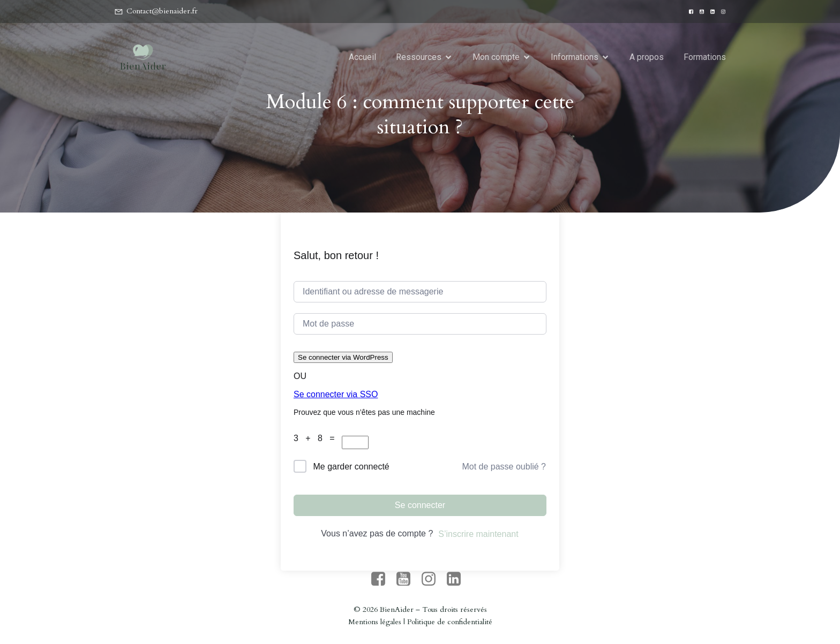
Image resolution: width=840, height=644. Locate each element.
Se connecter (420, 505)
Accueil (362, 57)
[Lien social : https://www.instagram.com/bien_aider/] (721, 12)
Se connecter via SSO (336, 394)
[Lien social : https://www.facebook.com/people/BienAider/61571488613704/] (688, 12)
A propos (647, 57)
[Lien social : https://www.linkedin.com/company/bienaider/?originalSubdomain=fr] (710, 12)
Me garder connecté (351, 467)
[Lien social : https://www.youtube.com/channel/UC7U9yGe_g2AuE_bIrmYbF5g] (699, 12)
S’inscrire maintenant (478, 534)
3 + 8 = (318, 438)
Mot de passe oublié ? (504, 467)
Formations (705, 57)
